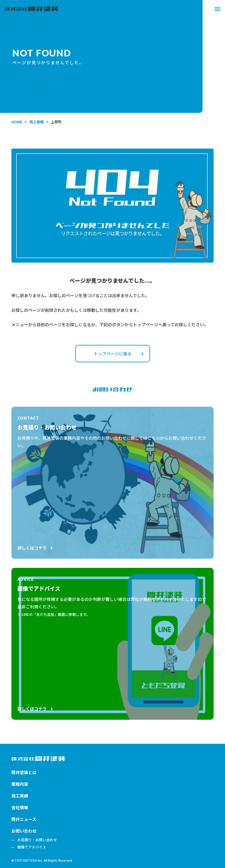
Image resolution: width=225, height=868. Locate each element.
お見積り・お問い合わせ (37, 840)
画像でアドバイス (32, 847)
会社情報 (20, 807)
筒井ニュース (24, 819)
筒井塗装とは (24, 772)
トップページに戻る (119, 354)
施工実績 (20, 796)
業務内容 (20, 784)
